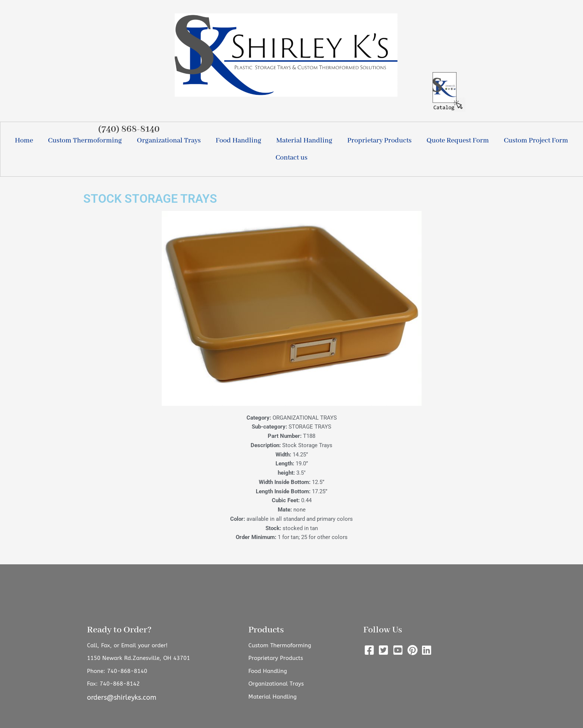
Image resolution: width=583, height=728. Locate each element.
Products (266, 630)
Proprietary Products (379, 141)
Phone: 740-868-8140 (117, 671)
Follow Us (383, 630)
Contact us (291, 158)
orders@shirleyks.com (122, 697)
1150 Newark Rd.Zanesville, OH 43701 (138, 658)
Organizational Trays (169, 141)
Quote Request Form (458, 141)
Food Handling (239, 141)
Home (24, 141)
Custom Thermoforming (85, 141)
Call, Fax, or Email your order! (127, 645)
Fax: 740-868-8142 (113, 684)
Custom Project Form (536, 141)
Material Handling (304, 141)
